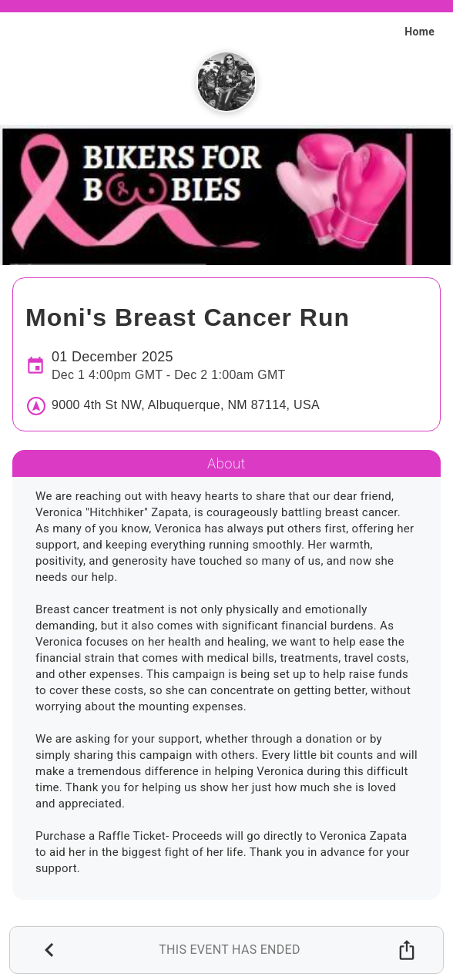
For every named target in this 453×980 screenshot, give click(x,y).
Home (419, 32)
